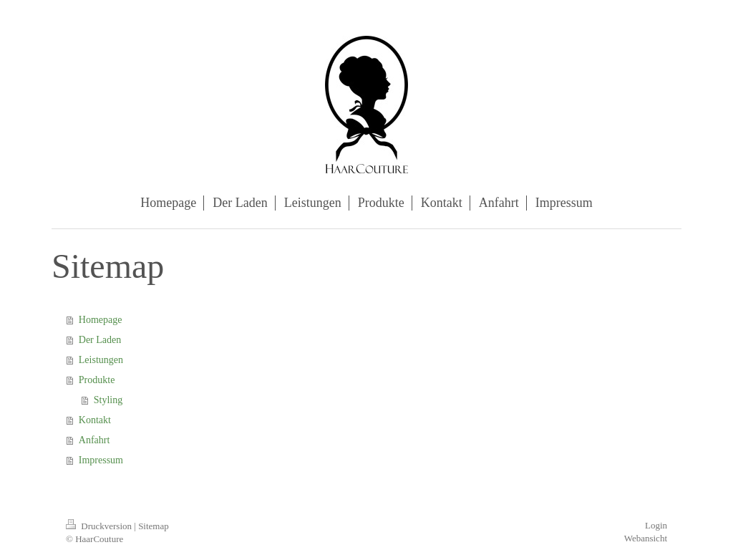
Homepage (101, 320)
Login (656, 525)
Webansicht (646, 538)
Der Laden (100, 340)
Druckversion (100, 526)
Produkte (97, 380)
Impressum (101, 460)
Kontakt (95, 420)
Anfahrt (94, 440)
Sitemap (154, 526)
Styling (108, 400)
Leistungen (101, 360)
